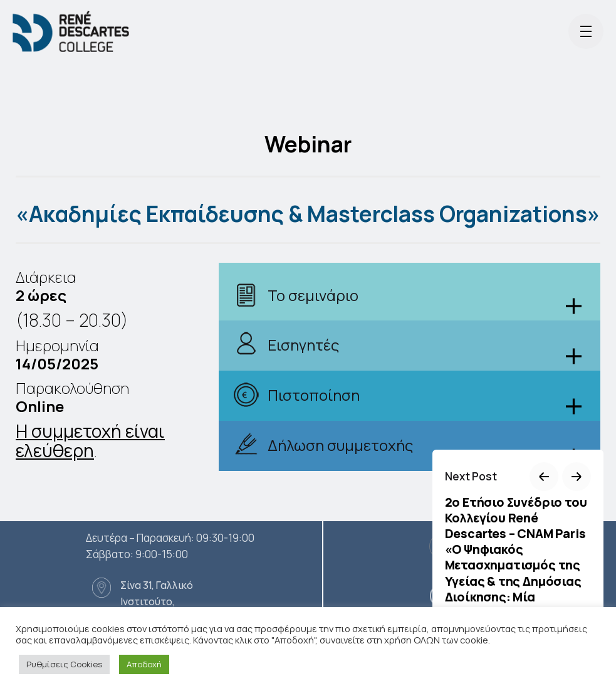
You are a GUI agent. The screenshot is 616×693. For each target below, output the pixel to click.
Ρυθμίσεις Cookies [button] (64, 664)
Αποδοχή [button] (144, 664)
